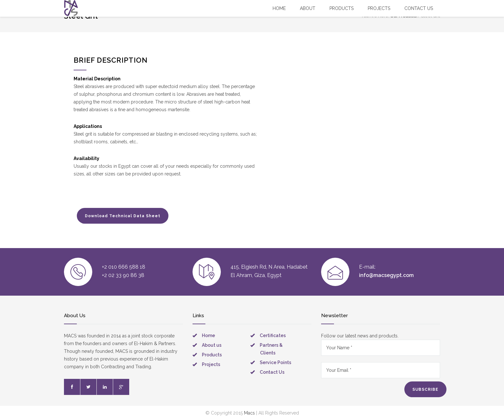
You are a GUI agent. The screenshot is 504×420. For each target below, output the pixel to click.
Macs (249, 413)
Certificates (273, 335)
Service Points (275, 362)
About (308, 8)
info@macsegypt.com (386, 275)
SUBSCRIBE (425, 389)
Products (342, 8)
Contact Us (272, 372)
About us (212, 345)
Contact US (419, 8)
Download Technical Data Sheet (123, 216)
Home (279, 8)
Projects (379, 8)
